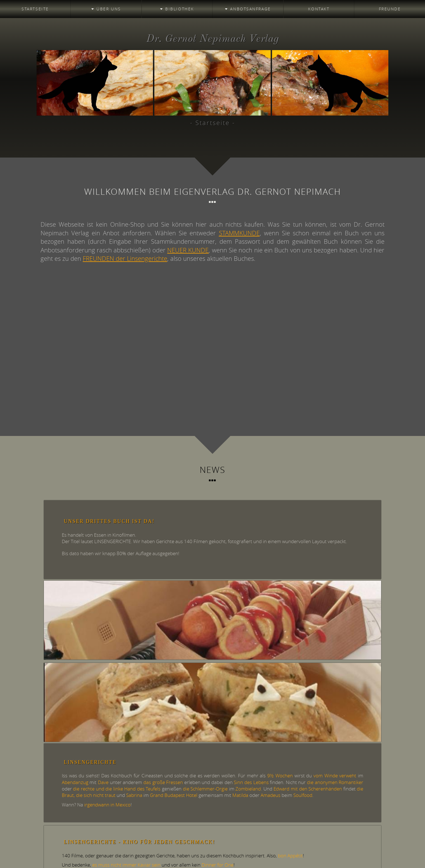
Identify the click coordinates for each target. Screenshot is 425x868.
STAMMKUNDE (239, 233)
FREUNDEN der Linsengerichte (125, 258)
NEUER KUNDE (188, 250)
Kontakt (319, 9)
